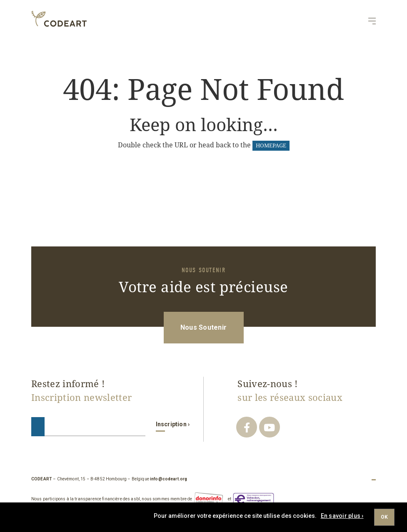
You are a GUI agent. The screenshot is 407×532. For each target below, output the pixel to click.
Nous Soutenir (203, 327)
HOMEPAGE (271, 145)
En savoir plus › (342, 516)
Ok (384, 517)
